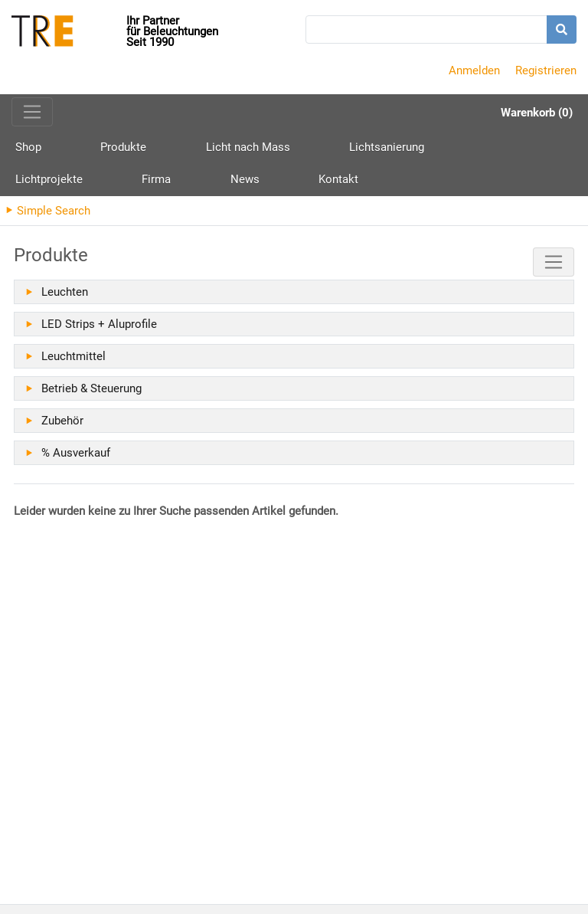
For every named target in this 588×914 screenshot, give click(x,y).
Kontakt (35, 184)
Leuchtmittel (73, 362)
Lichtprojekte (403, 149)
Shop (28, 149)
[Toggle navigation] (32, 112)
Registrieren (546, 70)
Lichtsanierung (301, 149)
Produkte (95, 154)
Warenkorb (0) (537, 113)
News (541, 149)
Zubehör (62, 427)
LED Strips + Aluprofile (99, 330)
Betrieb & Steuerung (91, 395)
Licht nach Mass (191, 149)
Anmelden (474, 70)
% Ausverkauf (76, 459)
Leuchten (65, 298)
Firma (482, 149)
